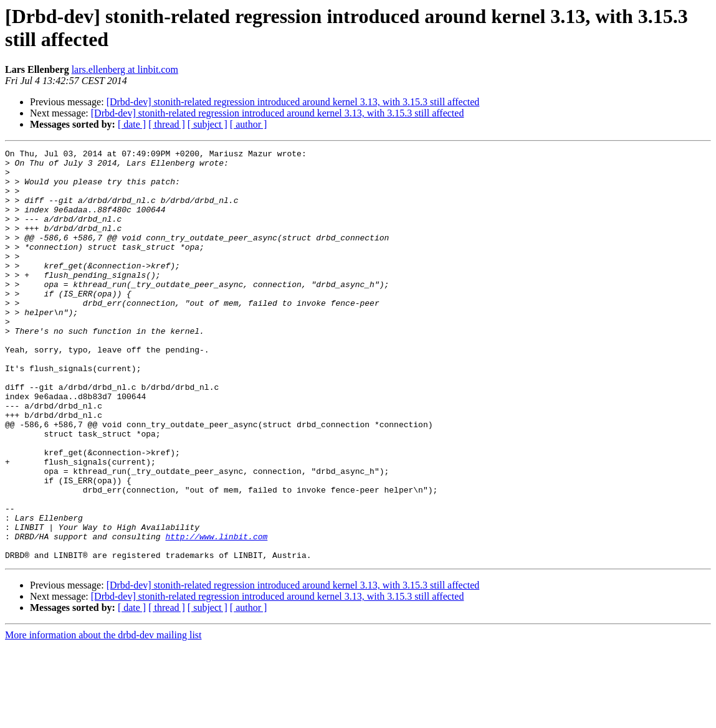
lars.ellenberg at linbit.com (125, 69)
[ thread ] (167, 124)
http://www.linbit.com (216, 615)
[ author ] (249, 124)
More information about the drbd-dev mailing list (103, 717)
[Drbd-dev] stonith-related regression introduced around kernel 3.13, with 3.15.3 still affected (293, 102)
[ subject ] (208, 124)
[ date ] (132, 124)
